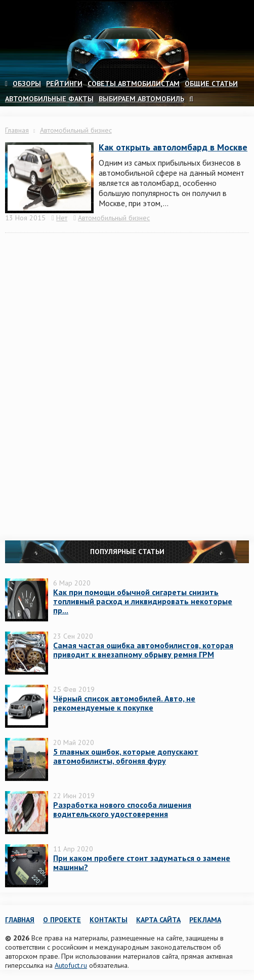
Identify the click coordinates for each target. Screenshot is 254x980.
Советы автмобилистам (134, 84)
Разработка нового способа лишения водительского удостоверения (122, 809)
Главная (17, 130)
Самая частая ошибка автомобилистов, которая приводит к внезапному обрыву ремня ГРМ (143, 650)
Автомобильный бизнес (76, 130)
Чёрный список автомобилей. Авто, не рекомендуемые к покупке (124, 703)
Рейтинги (64, 84)
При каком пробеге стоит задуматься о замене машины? (142, 863)
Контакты (109, 920)
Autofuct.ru (71, 965)
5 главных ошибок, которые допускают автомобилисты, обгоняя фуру (126, 756)
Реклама (205, 920)
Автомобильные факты (49, 99)
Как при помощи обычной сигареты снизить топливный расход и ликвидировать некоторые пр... (143, 601)
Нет (62, 218)
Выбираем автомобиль (141, 99)
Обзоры (27, 84)
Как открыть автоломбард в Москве (173, 147)
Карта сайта (158, 920)
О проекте (62, 920)
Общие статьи (211, 84)
